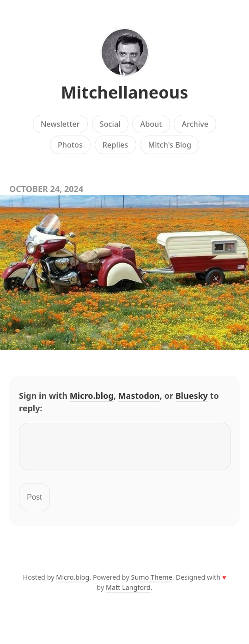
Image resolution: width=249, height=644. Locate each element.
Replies (115, 145)
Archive (195, 124)
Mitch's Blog (170, 145)
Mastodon (139, 396)
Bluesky (192, 396)
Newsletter (60, 124)
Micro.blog (92, 396)
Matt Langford (128, 593)
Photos (70, 145)
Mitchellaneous (125, 92)
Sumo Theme (152, 583)
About (151, 124)
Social (110, 124)
